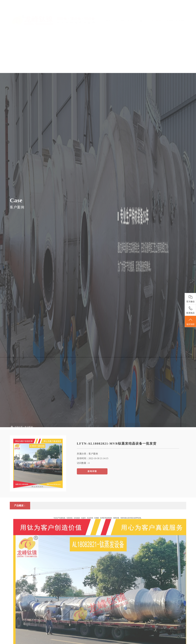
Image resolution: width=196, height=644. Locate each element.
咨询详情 (92, 514)
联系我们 (180, 11)
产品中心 (132, 18)
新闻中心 (144, 18)
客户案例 (156, 11)
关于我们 (120, 18)
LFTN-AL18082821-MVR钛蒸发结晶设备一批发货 (117, 487)
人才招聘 (168, 11)
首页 (108, 11)
